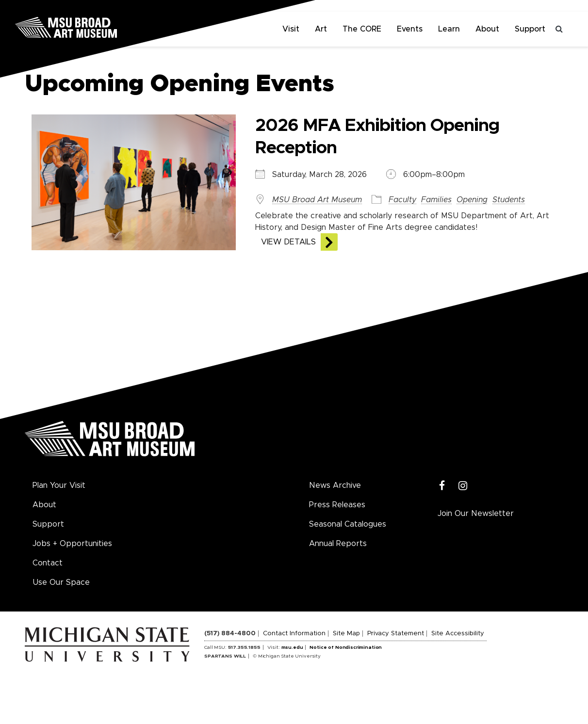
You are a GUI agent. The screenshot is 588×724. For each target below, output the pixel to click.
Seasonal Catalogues (348, 524)
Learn (449, 29)
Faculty (402, 200)
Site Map (346, 634)
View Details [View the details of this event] (288, 242)
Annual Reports (338, 544)
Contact (48, 563)
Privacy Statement (396, 634)
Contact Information (294, 634)
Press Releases (337, 505)
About (487, 29)
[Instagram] (463, 486)
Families (436, 200)
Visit (291, 29)
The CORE (362, 29)
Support (530, 29)
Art (321, 29)
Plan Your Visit (59, 485)
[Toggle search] (559, 29)
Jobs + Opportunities (72, 544)
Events (410, 29)
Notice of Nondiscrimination (346, 647)
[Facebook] (442, 486)
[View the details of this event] (133, 182)
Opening (472, 200)
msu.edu (292, 647)
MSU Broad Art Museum (317, 200)
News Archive (335, 485)
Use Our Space (61, 582)
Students (509, 200)
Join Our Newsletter (476, 514)
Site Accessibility (458, 634)
